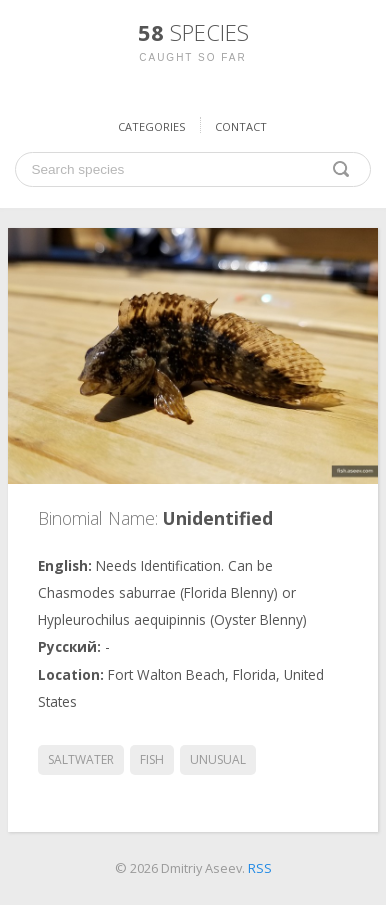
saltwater (81, 759)
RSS (260, 868)
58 (193, 32)
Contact (241, 126)
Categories (151, 126)
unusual (218, 759)
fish (152, 759)
